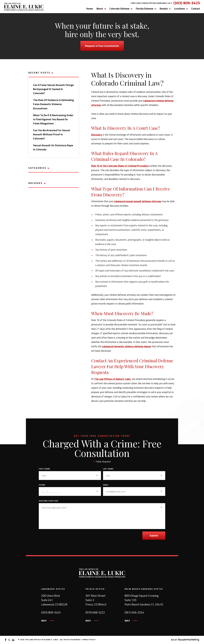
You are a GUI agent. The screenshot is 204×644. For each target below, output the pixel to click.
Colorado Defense (119, 9)
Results (164, 9)
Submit (154, 536)
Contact (196, 9)
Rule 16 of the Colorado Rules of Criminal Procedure (120, 166)
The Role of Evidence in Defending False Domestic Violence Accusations (53, 104)
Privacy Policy (89, 640)
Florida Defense (145, 9)
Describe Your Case (49, 501)
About (100, 9)
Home (90, 9)
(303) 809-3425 (187, 3)
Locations (179, 9)
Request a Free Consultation (102, 46)
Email (106, 485)
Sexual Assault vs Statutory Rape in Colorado (53, 147)
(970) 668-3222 (95, 612)
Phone (42, 485)
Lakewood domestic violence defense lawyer (127, 346)
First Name (44, 469)
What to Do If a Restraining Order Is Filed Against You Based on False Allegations (53, 119)
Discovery (97, 135)
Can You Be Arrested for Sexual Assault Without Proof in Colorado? (52, 134)
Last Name (108, 469)
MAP (44, 621)
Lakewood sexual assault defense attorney (138, 201)
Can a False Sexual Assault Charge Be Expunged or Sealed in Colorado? (53, 89)
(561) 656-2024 (134, 612)
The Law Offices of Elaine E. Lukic (112, 379)
